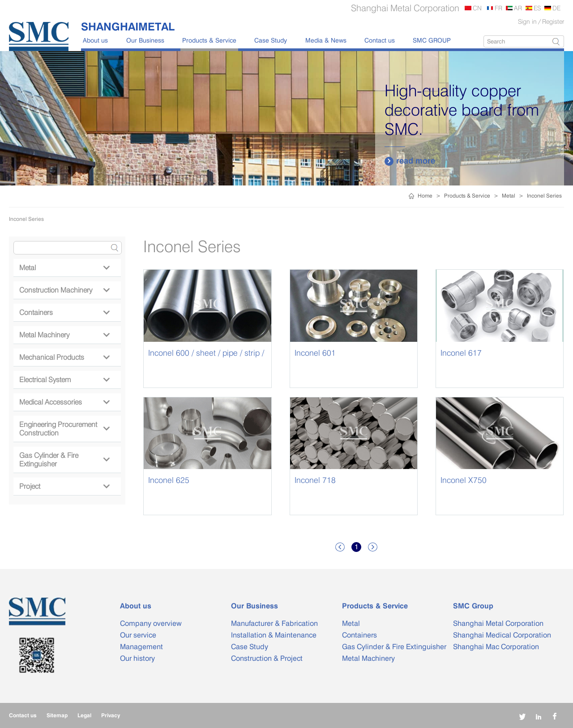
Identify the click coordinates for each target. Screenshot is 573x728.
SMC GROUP (432, 40)
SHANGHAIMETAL (128, 26)
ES (537, 8)
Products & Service (209, 40)
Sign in (527, 21)
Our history (137, 658)
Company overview (151, 623)
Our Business (145, 40)
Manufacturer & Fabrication (274, 623)
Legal (84, 715)
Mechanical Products (64, 357)
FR (498, 8)
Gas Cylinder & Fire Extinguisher (64, 460)
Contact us (380, 40)
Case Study (271, 40)
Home (425, 196)
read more (410, 161)
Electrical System (64, 380)
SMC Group (473, 606)
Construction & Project (267, 658)
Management (141, 647)
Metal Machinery (64, 335)
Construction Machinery (64, 290)
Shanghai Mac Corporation (496, 647)
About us (95, 40)
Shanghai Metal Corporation (498, 623)
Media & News (326, 40)
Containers (64, 312)
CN (477, 8)
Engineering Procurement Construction (64, 429)
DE (556, 8)
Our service (138, 635)
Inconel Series (544, 196)
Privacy (111, 715)
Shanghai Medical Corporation (502, 635)
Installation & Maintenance (274, 635)
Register (553, 21)
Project (64, 486)
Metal (509, 196)
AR (518, 8)
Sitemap (57, 715)
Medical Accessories (64, 402)
